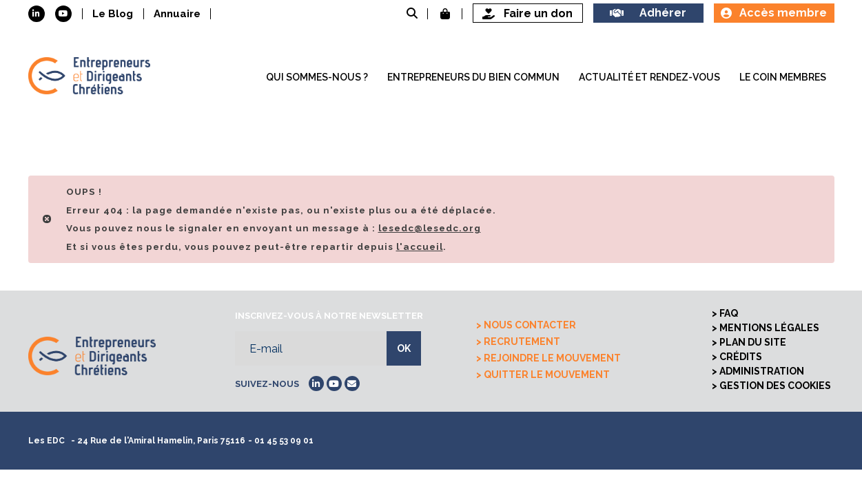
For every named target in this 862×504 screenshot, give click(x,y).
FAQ (729, 313)
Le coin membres (783, 77)
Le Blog (113, 14)
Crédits (741, 357)
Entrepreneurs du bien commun (473, 77)
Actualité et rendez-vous (649, 77)
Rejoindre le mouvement (552, 358)
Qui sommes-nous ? (317, 77)
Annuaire (177, 14)
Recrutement (522, 342)
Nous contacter (530, 325)
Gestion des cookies (775, 386)
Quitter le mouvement (547, 375)
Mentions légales (769, 328)
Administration (762, 371)
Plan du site (753, 342)
